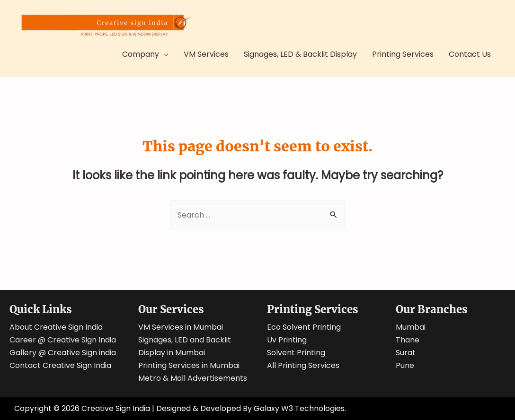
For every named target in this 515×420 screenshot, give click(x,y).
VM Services (206, 54)
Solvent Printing (296, 353)
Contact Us (470, 54)
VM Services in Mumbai (181, 327)
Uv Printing (287, 340)
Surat (406, 353)
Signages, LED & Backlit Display (300, 54)
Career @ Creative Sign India (63, 340)
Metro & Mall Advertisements (193, 378)
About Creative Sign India (56, 327)
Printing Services (403, 54)
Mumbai (411, 327)
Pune (405, 365)
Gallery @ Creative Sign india (63, 353)
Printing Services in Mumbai (189, 365)
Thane (408, 340)
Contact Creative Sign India (60, 365)
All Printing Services (303, 365)
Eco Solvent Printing (304, 327)
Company (141, 54)
